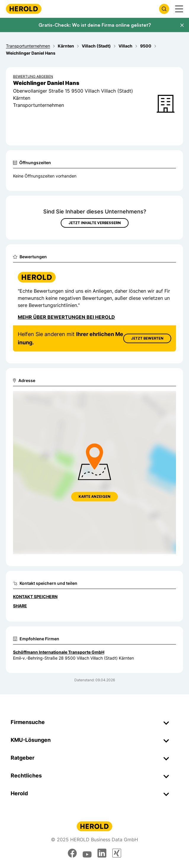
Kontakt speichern (35, 597)
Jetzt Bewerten (147, 338)
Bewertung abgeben (33, 76)
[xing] (117, 853)
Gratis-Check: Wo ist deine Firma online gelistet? (95, 25)
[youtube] (87, 853)
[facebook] (72, 853)
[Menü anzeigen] (179, 9)
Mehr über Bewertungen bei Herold (66, 317)
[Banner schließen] (182, 25)
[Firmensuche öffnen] (164, 9)
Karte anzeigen (94, 496)
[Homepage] (24, 9)
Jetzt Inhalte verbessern (95, 223)
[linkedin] (102, 853)
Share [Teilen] (20, 606)
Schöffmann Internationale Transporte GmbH (59, 652)
